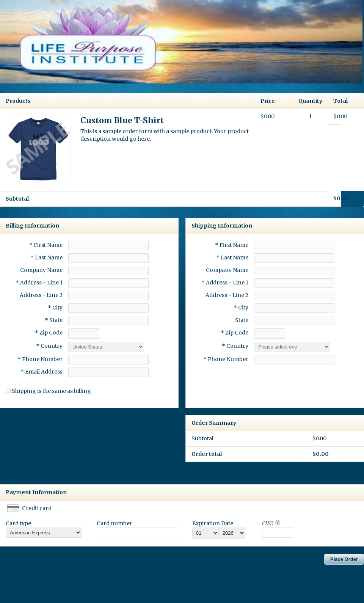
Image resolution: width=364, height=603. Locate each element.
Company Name (41, 270)
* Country (49, 346)
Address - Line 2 (41, 295)
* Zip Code (49, 333)
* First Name (46, 245)
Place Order (344, 559)
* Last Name (46, 258)
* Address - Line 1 (39, 283)
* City (55, 308)
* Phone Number (226, 359)
